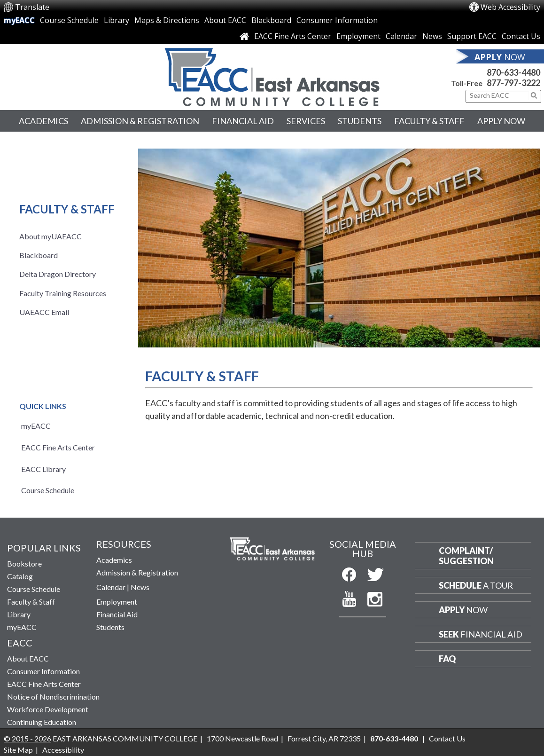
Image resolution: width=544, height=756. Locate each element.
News (432, 36)
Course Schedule (69, 20)
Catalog (20, 576)
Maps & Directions (167, 20)
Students (360, 121)
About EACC (225, 20)
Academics (43, 121)
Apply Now (501, 121)
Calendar (401, 36)
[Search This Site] (499, 95)
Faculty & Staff (429, 121)
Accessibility (63, 750)
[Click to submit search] (534, 95)
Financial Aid (243, 121)
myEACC (19, 20)
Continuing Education (42, 722)
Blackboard (271, 20)
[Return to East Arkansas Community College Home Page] (272, 75)
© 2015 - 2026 (27, 738)
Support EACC (472, 36)
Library (117, 20)
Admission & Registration (140, 121)
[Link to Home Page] (244, 36)
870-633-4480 (513, 72)
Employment (358, 36)
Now (463, 610)
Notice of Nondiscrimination (53, 697)
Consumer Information (337, 20)
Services (306, 121)
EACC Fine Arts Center (293, 36)
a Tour (476, 585)
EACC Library (43, 469)
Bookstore (24, 563)
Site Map (18, 750)
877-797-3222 (513, 83)
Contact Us (521, 36)
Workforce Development (48, 709)
